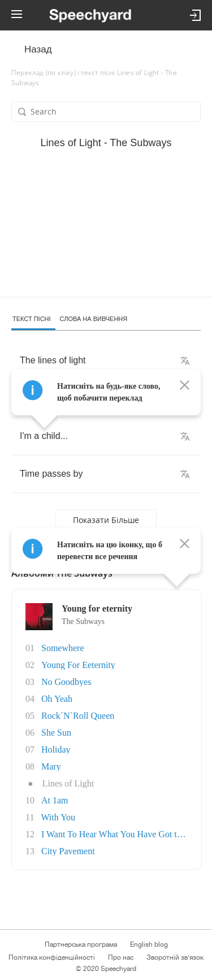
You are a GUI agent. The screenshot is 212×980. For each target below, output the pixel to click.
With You (58, 817)
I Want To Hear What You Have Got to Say (119, 834)
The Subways (83, 621)
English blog (149, 944)
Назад (38, 49)
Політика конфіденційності (52, 957)
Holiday (56, 750)
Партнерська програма (81, 944)
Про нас (121, 957)
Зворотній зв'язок (175, 957)
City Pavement (68, 851)
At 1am (55, 800)
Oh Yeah (57, 699)
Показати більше (106, 520)
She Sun (56, 733)
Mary (51, 766)
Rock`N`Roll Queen (78, 716)
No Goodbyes (66, 682)
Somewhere (63, 648)
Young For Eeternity (78, 665)
